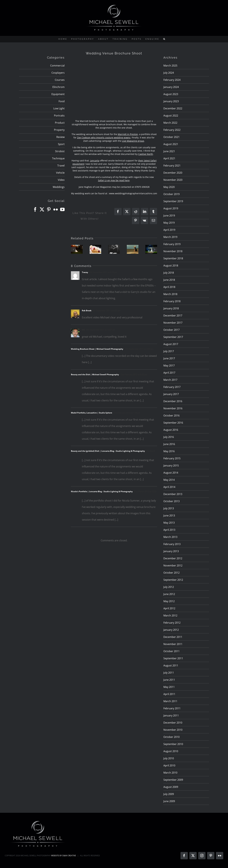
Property (59, 130)
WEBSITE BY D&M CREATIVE (64, 856)
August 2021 (171, 144)
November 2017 (173, 323)
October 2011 (171, 651)
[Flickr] (56, 210)
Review (60, 137)
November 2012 (173, 565)
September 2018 (173, 258)
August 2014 (171, 473)
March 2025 (170, 66)
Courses (60, 80)
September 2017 (173, 337)
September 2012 (173, 580)
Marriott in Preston (128, 134)
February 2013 (172, 544)
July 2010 (169, 758)
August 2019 (171, 208)
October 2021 (171, 137)
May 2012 (169, 601)
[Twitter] (42, 210)
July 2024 (169, 73)
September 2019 (173, 201)
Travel (61, 166)
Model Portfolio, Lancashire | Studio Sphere (92, 413)
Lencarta (95, 161)
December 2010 (173, 723)
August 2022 (171, 116)
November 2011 (173, 644)
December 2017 (173, 316)
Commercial (57, 66)
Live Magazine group (133, 141)
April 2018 (169, 287)
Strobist (60, 151)
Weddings (59, 187)
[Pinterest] (49, 210)
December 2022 (173, 108)
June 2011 (169, 680)
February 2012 (172, 623)
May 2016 (169, 451)
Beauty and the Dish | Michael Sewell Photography (95, 374)
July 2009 (169, 794)
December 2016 (173, 401)
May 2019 (169, 223)
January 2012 (171, 630)
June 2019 (169, 216)
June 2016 (169, 444)
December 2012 (173, 558)
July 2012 (169, 587)
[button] (165, 39)
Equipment (58, 94)
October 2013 (171, 501)
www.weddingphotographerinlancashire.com (133, 193)
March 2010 (170, 773)
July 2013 (169, 508)
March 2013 (170, 537)
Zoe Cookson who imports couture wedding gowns (104, 138)
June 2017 (169, 358)
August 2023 (171, 94)
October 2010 (171, 737)
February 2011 (172, 708)
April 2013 (169, 530)
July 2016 (169, 437)
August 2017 (171, 344)
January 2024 (171, 87)
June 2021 (169, 151)
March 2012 (170, 615)
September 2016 (173, 423)
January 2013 (171, 551)
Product (60, 123)
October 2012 (171, 573)
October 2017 (171, 330)
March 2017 (170, 380)
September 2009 (173, 780)
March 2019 (170, 237)
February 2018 (172, 301)
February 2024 (172, 80)
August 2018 (171, 266)
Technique (58, 158)
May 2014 (169, 480)
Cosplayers (58, 73)
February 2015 (172, 458)
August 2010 (171, 751)
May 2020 (169, 187)
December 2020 (173, 173)
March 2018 (170, 294)
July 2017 (169, 351)
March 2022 (170, 123)
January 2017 (171, 394)
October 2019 (171, 194)
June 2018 (169, 280)
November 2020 (173, 180)
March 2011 (170, 701)
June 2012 (169, 594)
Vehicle (60, 173)
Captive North (146, 154)
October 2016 (171, 416)
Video (61, 180)
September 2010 (173, 744)
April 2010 (169, 765)
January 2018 (171, 308)
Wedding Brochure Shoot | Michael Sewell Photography (97, 349)
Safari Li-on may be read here (114, 180)
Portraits (59, 116)
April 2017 (169, 373)
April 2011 (169, 694)
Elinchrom (59, 87)
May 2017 (169, 366)
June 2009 (169, 801)
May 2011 (169, 687)
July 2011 (169, 673)
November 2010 (173, 730)
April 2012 (169, 608)
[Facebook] (35, 210)
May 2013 (169, 523)
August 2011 (171, 665)
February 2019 (172, 244)
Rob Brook (87, 311)
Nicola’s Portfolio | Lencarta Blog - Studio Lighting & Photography (102, 491)
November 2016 (173, 408)
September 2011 (173, 658)
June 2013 (169, 515)
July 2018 (169, 273)
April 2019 (169, 230)
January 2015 (171, 466)
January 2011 (171, 715)
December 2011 (173, 637)
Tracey (85, 272)
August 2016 (171, 430)
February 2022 (172, 130)
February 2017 (172, 387)
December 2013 (173, 494)
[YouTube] (62, 210)
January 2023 (171, 101)
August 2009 (171, 787)
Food (62, 101)
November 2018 (173, 251)
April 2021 (169, 158)
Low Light (59, 108)
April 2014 (169, 487)
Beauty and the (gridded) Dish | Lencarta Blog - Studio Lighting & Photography (108, 451)
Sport (61, 144)
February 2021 (172, 166)
